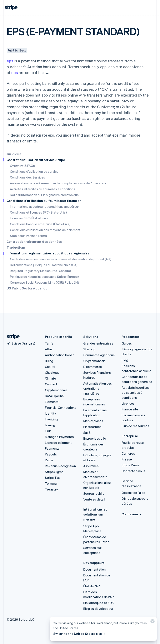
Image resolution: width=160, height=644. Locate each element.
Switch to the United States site (79, 634)
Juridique (14, 154)
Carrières (128, 453)
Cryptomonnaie (56, 390)
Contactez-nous (134, 471)
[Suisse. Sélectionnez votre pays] (21, 343)
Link (48, 431)
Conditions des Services (28, 177)
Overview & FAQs (22, 166)
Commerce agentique (99, 355)
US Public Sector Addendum (29, 288)
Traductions (16, 247)
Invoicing (51, 419)
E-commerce (93, 367)
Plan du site (130, 409)
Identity (51, 413)
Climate (51, 378)
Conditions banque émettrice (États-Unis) (40, 224)
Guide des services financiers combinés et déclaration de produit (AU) (61, 259)
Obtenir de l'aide (133, 493)
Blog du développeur (98, 609)
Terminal (51, 483)
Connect (51, 384)
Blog (125, 360)
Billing (49, 361)
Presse (127, 459)
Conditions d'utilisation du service (34, 171)
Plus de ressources (136, 426)
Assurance (91, 466)
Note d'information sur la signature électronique (44, 195)
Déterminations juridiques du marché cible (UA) (44, 265)
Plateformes (92, 427)
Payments (52, 448)
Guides (127, 343)
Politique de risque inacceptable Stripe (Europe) (44, 277)
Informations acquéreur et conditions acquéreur (44, 206)
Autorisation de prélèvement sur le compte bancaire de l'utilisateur (58, 183)
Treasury (52, 489)
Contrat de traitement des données (34, 241)
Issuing (50, 425)
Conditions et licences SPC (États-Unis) (38, 212)
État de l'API (92, 586)
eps (10, 61)
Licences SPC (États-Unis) (29, 218)
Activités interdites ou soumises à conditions (43, 189)
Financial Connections (61, 408)
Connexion (132, 514)
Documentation (95, 569)
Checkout (52, 372)
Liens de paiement (58, 443)
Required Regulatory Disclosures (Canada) (40, 271)
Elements (52, 402)
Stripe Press (131, 465)
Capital (50, 367)
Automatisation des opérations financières (98, 388)
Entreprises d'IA (95, 438)
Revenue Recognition (60, 466)
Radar (49, 460)
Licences (128, 403)
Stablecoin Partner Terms (28, 236)
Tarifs (49, 343)
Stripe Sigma (54, 472)
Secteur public (94, 493)
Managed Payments (59, 437)
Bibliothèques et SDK (99, 603)
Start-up (89, 349)
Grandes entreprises (98, 343)
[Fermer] (152, 622)
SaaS (87, 433)
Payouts (51, 454)
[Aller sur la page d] (12, 337)
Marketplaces (93, 421)
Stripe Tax (52, 478)
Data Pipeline (54, 396)
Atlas (49, 349)
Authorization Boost (59, 355)
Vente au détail (94, 499)
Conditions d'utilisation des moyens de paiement (45, 230)
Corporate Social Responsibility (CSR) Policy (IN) (44, 282)
